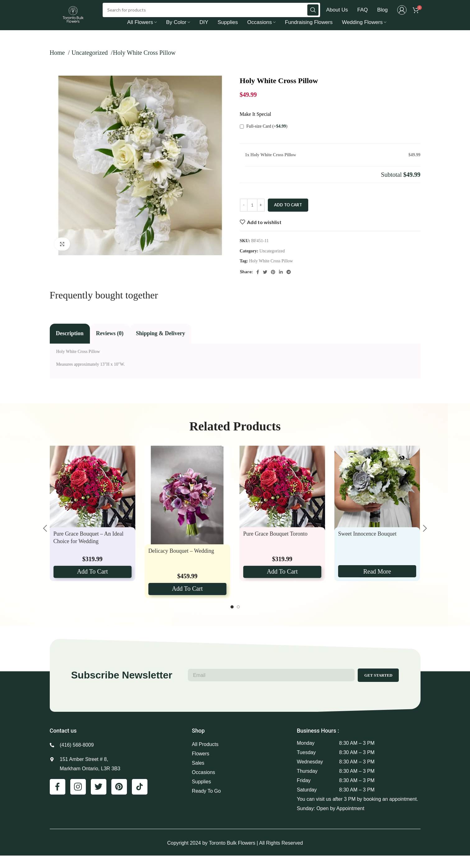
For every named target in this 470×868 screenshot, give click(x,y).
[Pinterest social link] (273, 284)
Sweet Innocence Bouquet (367, 546)
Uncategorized (91, 65)
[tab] (70, 346)
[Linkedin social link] (281, 284)
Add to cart (288, 218)
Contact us (63, 743)
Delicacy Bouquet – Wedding (181, 563)
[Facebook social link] (258, 284)
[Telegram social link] (289, 284)
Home (58, 65)
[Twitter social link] (265, 284)
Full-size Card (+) (264, 139)
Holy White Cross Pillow (271, 274)
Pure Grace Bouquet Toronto (275, 546)
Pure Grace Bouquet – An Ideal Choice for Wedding (88, 550)
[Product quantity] (252, 218)
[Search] (211, 16)
